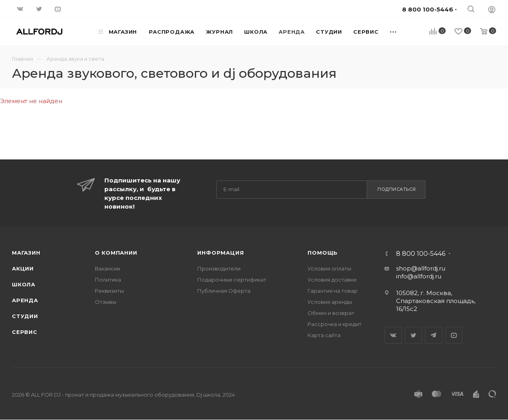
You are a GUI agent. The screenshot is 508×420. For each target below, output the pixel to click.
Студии (25, 316)
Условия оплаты (329, 268)
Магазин (26, 253)
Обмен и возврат (331, 313)
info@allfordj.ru (419, 276)
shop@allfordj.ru (421, 268)
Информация (220, 253)
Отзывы (106, 302)
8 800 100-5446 (421, 254)
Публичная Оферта (224, 291)
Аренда (25, 300)
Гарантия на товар (333, 291)
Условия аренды (330, 302)
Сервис (25, 332)
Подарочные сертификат (232, 280)
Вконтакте (393, 335)
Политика (108, 280)
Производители (219, 268)
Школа (24, 284)
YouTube (454, 335)
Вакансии (108, 268)
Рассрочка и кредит (335, 324)
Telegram (434, 335)
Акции (23, 268)
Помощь (323, 253)
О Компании (116, 253)
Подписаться (397, 189)
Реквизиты (109, 291)
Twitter (413, 335)
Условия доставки (332, 280)
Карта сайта (324, 335)
